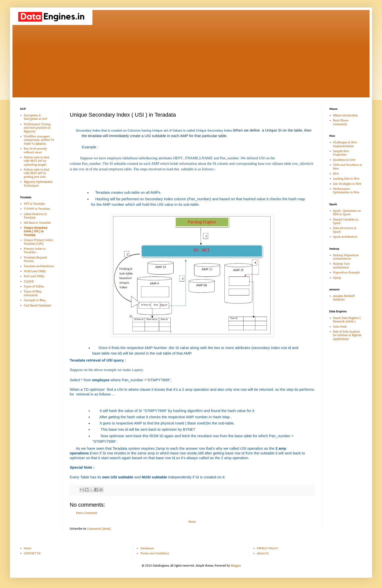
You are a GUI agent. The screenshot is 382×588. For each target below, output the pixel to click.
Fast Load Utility (34, 276)
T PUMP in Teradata (37, 209)
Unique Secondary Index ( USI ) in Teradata (36, 232)
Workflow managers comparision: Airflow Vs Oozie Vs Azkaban (39, 140)
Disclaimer (147, 549)
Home (192, 522)
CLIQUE (29, 282)
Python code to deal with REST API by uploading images (36, 161)
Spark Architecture (345, 237)
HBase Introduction (346, 116)
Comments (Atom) (99, 529)
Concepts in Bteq (35, 300)
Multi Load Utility (35, 271)
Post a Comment (86, 513)
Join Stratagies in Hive (347, 184)
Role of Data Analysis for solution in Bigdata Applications (347, 335)
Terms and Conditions (155, 554)
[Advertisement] (191, 62)
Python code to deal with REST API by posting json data (36, 173)
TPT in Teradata (34, 204)
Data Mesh (340, 327)
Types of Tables (34, 287)
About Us (263, 554)
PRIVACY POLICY (268, 549)
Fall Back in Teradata (37, 223)
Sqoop (337, 278)
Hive (336, 174)
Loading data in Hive (346, 179)
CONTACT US (32, 554)
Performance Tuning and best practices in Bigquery (37, 128)
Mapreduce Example (346, 273)
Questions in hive (344, 160)
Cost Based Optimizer (37, 306)
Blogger (236, 566)
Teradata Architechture (39, 266)
